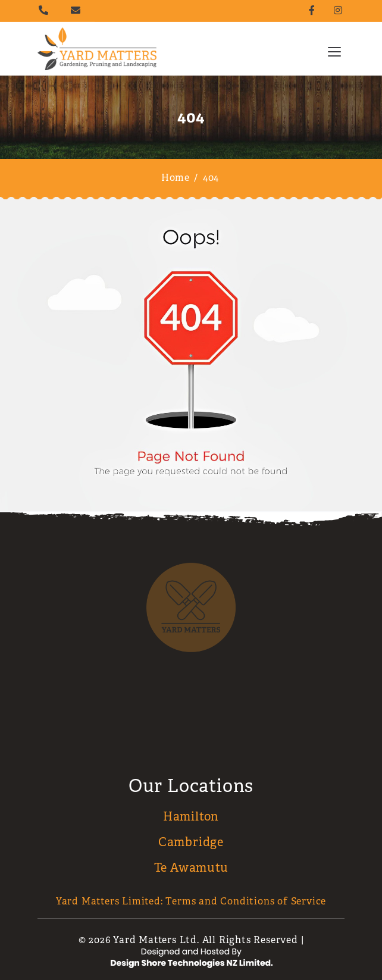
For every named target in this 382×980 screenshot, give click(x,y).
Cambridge (191, 842)
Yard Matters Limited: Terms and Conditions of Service (191, 901)
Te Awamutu (191, 868)
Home (176, 178)
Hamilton (191, 817)
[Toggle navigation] (334, 51)
